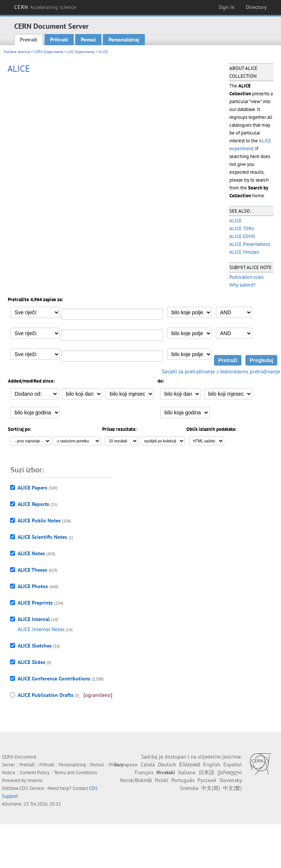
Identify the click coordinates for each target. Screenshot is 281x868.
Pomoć (88, 40)
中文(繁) (232, 788)
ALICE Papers (32, 488)
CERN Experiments (49, 52)
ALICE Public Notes (39, 521)
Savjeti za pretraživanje (188, 371)
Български (126, 764)
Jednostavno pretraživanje (250, 371)
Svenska (189, 788)
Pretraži (29, 40)
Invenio (35, 780)
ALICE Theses (32, 570)
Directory (256, 7)
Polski (162, 780)
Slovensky (230, 780)
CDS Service (32, 788)
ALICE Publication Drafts (45, 695)
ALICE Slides (31, 662)
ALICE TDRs (242, 228)
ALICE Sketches (35, 646)
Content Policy (35, 773)
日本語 (207, 772)
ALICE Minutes (244, 252)
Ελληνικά (190, 764)
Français (144, 772)
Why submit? (242, 285)
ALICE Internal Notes (41, 629)
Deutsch (167, 764)
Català (148, 764)
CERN (45, 7)
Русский (207, 780)
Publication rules (246, 277)
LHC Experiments (81, 52)
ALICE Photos (33, 586)
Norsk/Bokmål (136, 780)
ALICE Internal (34, 619)
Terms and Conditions (75, 773)
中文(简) (211, 788)
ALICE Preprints (35, 603)
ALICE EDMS (242, 236)
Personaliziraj (124, 40)
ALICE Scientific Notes (42, 537)
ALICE (236, 221)
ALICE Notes (31, 553)
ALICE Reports (33, 504)
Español (233, 764)
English (212, 764)
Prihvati (59, 40)
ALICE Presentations (250, 244)
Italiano (187, 772)
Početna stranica (17, 52)
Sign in (227, 7)
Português (183, 780)
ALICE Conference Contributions (54, 679)
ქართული (230, 772)
